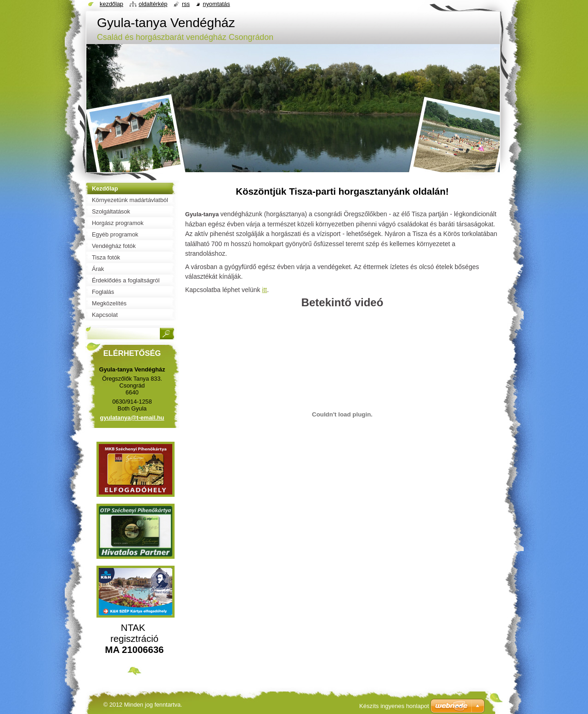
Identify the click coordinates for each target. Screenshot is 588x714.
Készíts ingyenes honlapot (394, 706)
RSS (186, 4)
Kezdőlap (111, 4)
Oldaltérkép (153, 4)
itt (264, 290)
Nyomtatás (217, 4)
